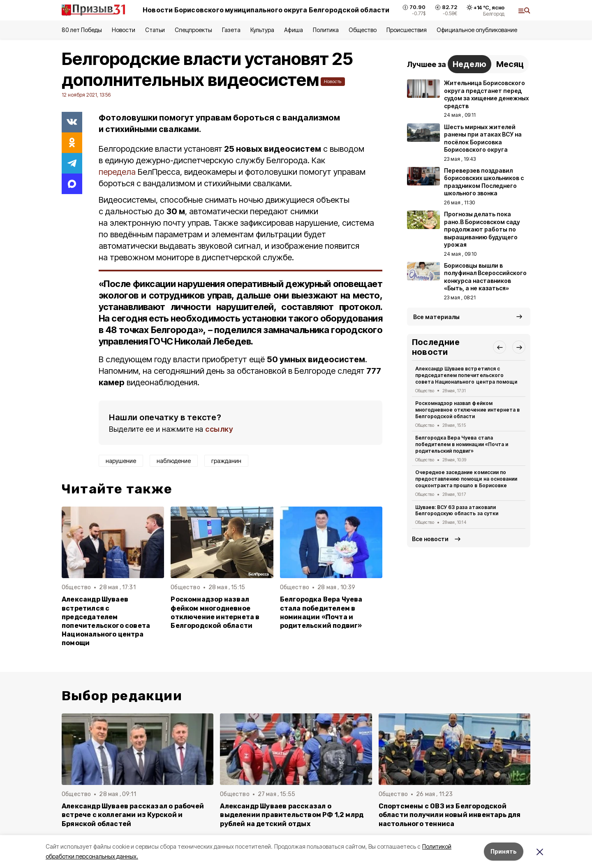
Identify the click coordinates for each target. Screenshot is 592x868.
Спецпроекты (193, 30)
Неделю (469, 64)
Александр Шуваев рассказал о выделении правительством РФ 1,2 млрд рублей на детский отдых (292, 815)
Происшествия (407, 30)
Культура (262, 30)
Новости (123, 30)
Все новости (430, 539)
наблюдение (174, 461)
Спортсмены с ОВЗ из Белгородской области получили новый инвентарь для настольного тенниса (450, 815)
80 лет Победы (82, 30)
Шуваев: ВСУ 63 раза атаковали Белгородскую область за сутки (457, 510)
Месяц (510, 64)
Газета (231, 30)
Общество (363, 30)
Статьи (155, 30)
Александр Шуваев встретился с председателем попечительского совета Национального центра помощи (106, 621)
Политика (326, 30)
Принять (504, 851)
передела (117, 172)
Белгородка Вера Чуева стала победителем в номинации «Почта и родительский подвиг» (321, 612)
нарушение (121, 461)
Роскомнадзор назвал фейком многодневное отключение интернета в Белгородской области (215, 612)
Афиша (293, 30)
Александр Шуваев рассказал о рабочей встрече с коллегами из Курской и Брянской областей (133, 815)
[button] (499, 347)
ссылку (219, 429)
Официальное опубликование (477, 30)
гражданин (226, 461)
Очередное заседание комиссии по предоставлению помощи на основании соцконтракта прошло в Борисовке (466, 479)
